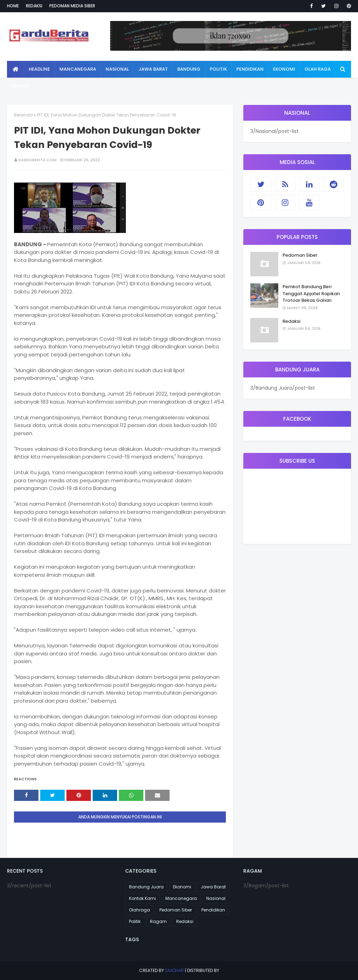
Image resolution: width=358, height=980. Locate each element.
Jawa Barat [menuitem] (153, 69)
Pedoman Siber (300, 255)
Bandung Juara (146, 887)
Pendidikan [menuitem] (250, 69)
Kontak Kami (142, 898)
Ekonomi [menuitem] (284, 69)
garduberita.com (37, 160)
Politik (135, 921)
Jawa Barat (213, 887)
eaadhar (174, 970)
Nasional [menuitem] (117, 69)
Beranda (23, 115)
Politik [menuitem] (218, 69)
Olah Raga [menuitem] (318, 69)
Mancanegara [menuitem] (78, 69)
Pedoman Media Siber (72, 6)
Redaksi (34, 6)
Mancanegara (181, 898)
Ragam (158, 921)
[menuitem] (16, 69)
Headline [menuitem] (39, 69)
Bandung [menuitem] (189, 69)
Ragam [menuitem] (20, 86)
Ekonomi (182, 887)
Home (13, 6)
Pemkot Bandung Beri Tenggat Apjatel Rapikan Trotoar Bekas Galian (311, 293)
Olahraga (139, 910)
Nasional (216, 898)
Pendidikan (213, 910)
